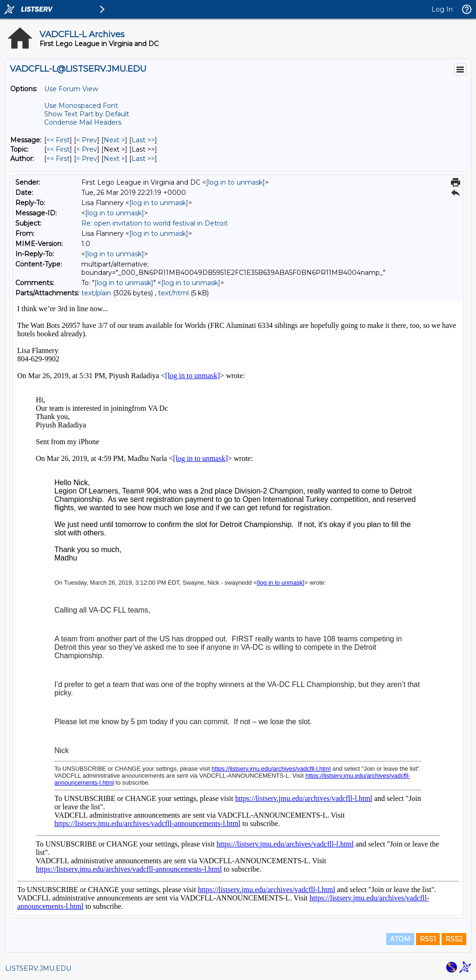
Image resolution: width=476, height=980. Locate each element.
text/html (173, 293)
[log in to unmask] (235, 182)
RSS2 (454, 939)
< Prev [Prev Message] (87, 140)
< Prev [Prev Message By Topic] (87, 149)
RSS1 (428, 939)
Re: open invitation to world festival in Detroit (155, 223)
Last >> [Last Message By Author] (143, 159)
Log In (442, 9)
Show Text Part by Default (87, 114)
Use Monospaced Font (81, 106)
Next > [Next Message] (114, 140)
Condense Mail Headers (83, 122)
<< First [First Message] (58, 140)
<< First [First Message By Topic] (58, 149)
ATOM (400, 939)
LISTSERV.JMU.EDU (38, 968)
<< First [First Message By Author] (58, 159)
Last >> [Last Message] (143, 140)
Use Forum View (71, 89)
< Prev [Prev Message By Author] (87, 159)
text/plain (96, 293)
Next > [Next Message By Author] (114, 159)
